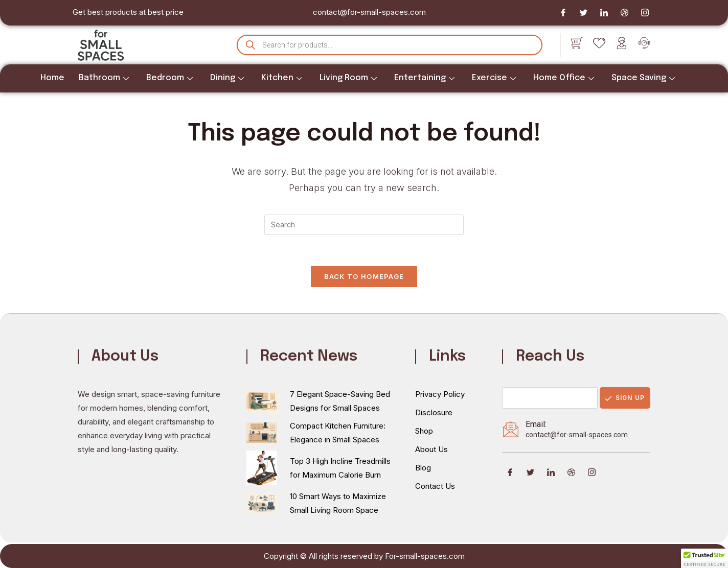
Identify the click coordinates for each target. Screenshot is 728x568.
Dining (227, 78)
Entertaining (424, 78)
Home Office (564, 78)
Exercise (494, 78)
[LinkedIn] (604, 13)
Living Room (348, 78)
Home (52, 78)
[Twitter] (583, 13)
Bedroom (169, 78)
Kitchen (282, 78)
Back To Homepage (364, 276)
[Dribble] (624, 13)
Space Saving (643, 78)
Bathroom (104, 78)
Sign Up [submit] (625, 398)
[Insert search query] (364, 225)
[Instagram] (645, 13)
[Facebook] (563, 13)
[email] (550, 398)
